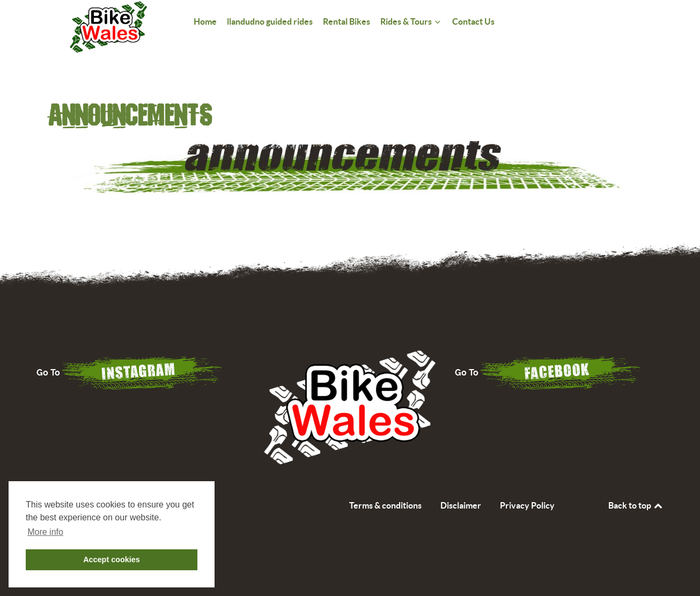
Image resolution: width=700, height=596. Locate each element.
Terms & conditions (385, 505)
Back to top (636, 505)
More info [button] (45, 532)
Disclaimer (461, 505)
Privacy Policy (527, 505)
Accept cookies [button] (112, 560)
